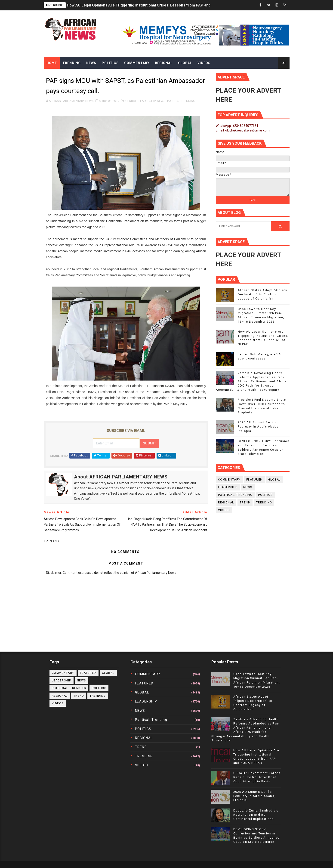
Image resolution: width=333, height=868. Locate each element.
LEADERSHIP (147, 101)
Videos (204, 63)
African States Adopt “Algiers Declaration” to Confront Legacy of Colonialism (262, 294)
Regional (164, 63)
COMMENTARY (229, 480)
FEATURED (254, 480)
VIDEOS (224, 510)
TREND (245, 503)
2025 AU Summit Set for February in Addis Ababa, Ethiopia (259, 426)
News (91, 63)
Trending (72, 63)
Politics (110, 63)
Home (52, 63)
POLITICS (173, 101)
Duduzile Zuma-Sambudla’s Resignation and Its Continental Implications (256, 815)
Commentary (137, 63)
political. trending (235, 495)
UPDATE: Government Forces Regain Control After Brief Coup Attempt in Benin (257, 777)
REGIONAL (226, 503)
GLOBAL (131, 101)
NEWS (161, 101)
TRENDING (188, 101)
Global (185, 63)
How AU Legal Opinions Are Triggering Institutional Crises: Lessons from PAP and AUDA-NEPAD (151, 5)
